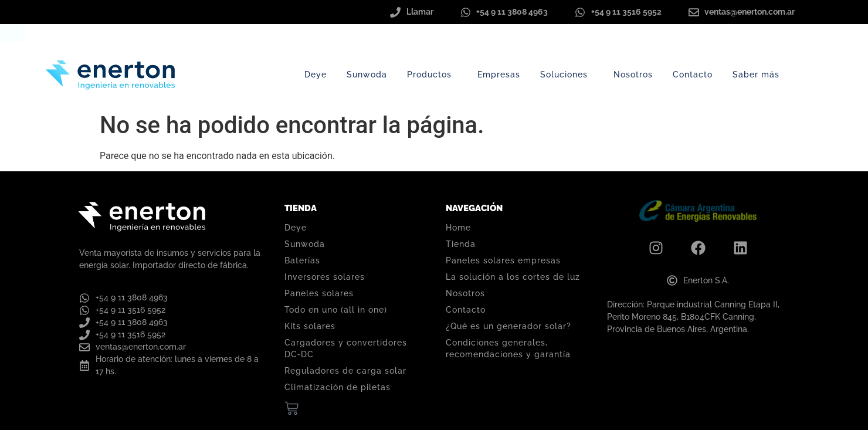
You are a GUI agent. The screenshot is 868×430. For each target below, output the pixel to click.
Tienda (461, 244)
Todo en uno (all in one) (336, 310)
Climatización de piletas (338, 387)
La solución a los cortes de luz (513, 277)
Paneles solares (319, 293)
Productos (432, 75)
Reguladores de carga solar (345, 371)
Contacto (693, 75)
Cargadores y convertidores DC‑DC (346, 348)
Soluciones (567, 75)
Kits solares (310, 326)
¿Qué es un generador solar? (508, 326)
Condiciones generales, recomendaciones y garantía (508, 348)
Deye (316, 75)
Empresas (499, 75)
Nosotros (633, 75)
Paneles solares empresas (503, 260)
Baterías (302, 260)
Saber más (759, 75)
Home (458, 228)
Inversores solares (325, 277)
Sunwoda (367, 75)
